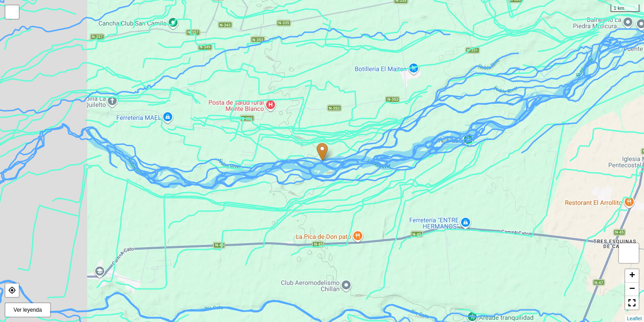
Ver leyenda (28, 310)
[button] (12, 290)
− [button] (632, 289)
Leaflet (634, 318)
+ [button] (632, 276)
